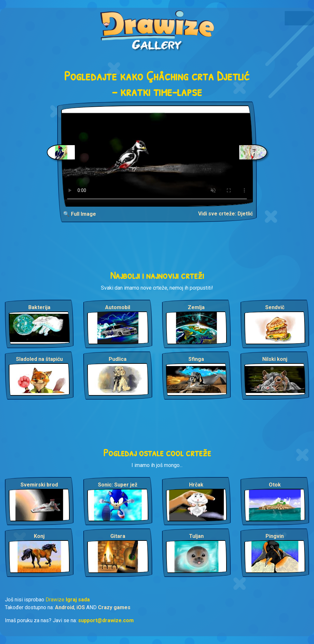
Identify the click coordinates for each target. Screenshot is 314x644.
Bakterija (39, 307)
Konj (39, 536)
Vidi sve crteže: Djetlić (225, 214)
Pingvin (275, 536)
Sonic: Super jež (118, 485)
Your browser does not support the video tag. (157, 156)
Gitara (118, 536)
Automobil (118, 307)
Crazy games (114, 607)
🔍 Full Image (80, 214)
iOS (81, 607)
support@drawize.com (106, 620)
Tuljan (196, 536)
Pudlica (118, 359)
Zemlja (196, 307)
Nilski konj (275, 359)
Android (65, 607)
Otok (275, 485)
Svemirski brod (39, 485)
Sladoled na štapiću (39, 359)
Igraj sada (78, 600)
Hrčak (196, 485)
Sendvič (275, 307)
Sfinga (196, 359)
